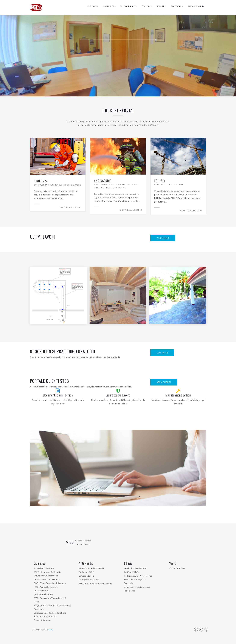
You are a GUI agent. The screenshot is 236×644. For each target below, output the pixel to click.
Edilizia (147, 6)
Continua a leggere (71, 207)
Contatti (177, 6)
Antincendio (129, 6)
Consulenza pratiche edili (169, 185)
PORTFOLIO (163, 238)
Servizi (162, 6)
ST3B (70, 542)
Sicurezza (110, 6)
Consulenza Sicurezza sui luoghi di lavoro (58, 185)
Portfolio (92, 6)
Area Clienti (196, 6)
